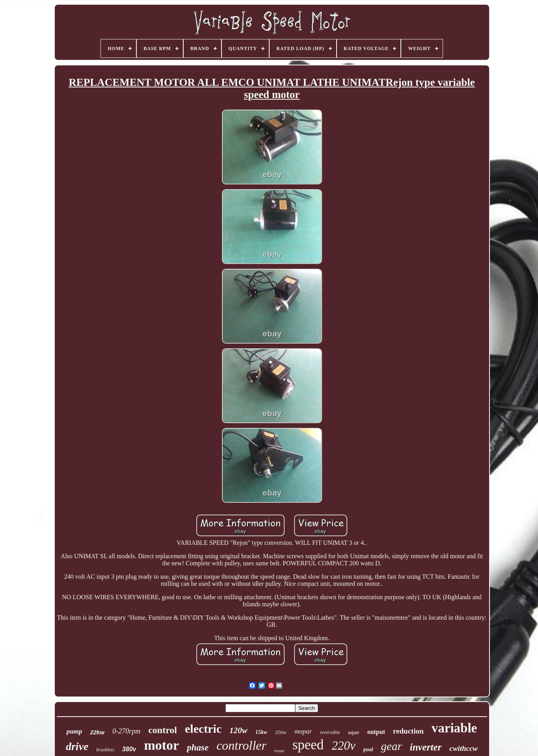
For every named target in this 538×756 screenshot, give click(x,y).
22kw (97, 732)
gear (392, 746)
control (163, 730)
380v (129, 749)
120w (238, 730)
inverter (426, 747)
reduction (408, 731)
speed (308, 745)
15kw (261, 732)
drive (77, 746)
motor (161, 745)
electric (203, 729)
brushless (105, 750)
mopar (303, 731)
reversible (330, 732)
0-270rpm (126, 731)
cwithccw (464, 748)
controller (241, 745)
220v (343, 746)
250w (281, 732)
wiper (354, 733)
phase (198, 748)
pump (74, 731)
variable (454, 728)
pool (368, 749)
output (376, 732)
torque (279, 751)
